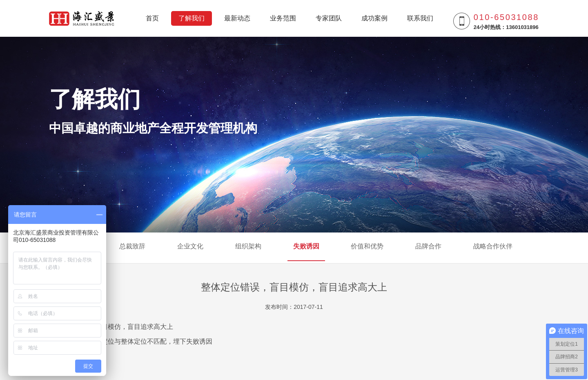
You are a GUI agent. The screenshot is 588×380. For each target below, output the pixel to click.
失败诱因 (306, 247)
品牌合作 (428, 247)
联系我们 (420, 18)
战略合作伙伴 (493, 247)
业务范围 (283, 18)
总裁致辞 (132, 247)
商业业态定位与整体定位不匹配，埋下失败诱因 (144, 341)
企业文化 (190, 247)
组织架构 (248, 247)
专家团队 (329, 18)
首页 (152, 18)
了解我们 (192, 18)
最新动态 (237, 18)
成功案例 (374, 18)
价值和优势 (367, 247)
